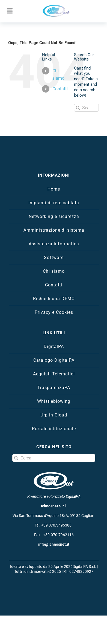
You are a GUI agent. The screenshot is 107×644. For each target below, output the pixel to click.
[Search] (78, 108)
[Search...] (86, 108)
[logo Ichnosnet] (56, 7)
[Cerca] (54, 458)
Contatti (60, 89)
